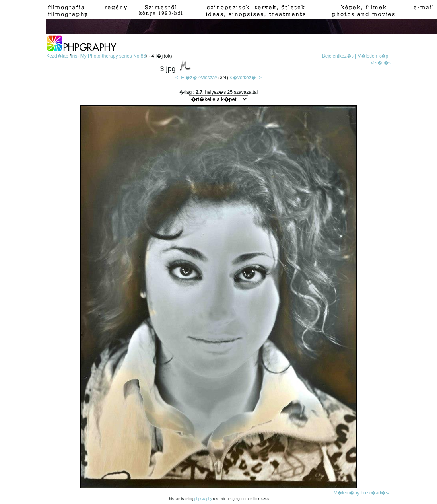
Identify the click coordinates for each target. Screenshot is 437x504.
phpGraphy (203, 499)
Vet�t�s (381, 63)
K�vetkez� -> (246, 78)
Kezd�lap (58, 56)
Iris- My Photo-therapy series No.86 (108, 56)
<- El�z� (186, 78)
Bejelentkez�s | (339, 56)
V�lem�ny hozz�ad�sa (362, 493)
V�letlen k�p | (374, 56)
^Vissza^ (208, 78)
